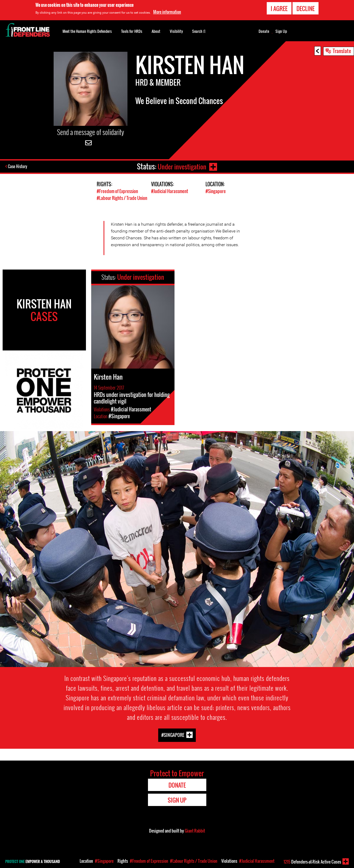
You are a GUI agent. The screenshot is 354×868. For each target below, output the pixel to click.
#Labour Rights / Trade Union (122, 198)
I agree (279, 8)
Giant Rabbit (195, 830)
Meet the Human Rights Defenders (87, 31)
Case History (18, 167)
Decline (306, 8)
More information (167, 12)
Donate (264, 31)
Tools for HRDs (132, 31)
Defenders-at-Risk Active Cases (312, 862)
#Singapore (216, 191)
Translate (342, 51)
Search (199, 31)
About (156, 31)
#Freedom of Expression (117, 191)
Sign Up (281, 31)
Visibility (176, 31)
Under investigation (181, 166)
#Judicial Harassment (170, 191)
